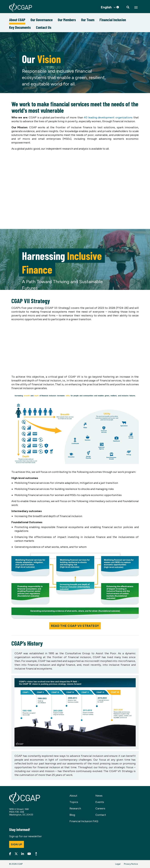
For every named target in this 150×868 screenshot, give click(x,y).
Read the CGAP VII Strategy (75, 626)
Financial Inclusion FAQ (84, 821)
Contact (101, 815)
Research (75, 808)
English (106, 7)
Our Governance (42, 20)
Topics (74, 802)
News (99, 796)
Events (100, 802)
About (73, 796)
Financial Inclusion (113, 20)
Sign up (17, 844)
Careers (100, 808)
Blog (72, 815)
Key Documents (20, 27)
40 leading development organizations (108, 117)
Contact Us (44, 27)
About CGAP (17, 20)
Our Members (67, 20)
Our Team (88, 20)
